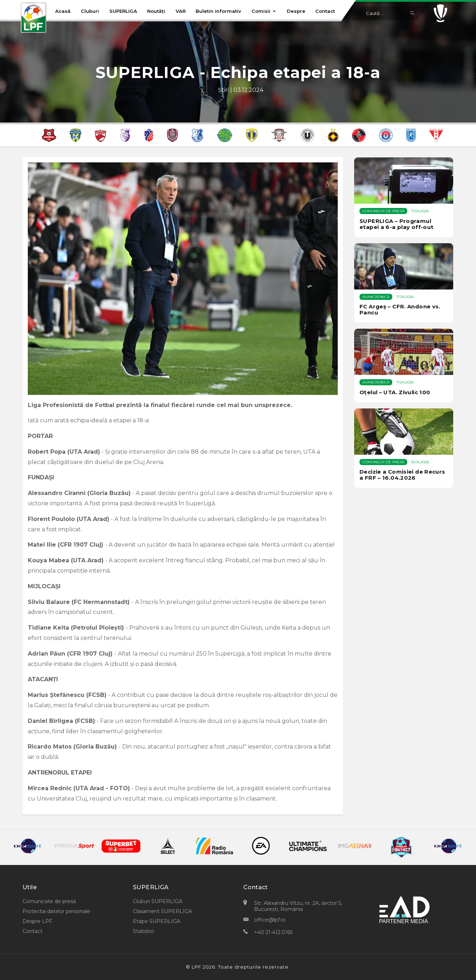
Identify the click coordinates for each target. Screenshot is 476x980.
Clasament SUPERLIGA (162, 911)
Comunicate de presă (49, 901)
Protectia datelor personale (56, 911)
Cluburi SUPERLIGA (158, 901)
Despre (296, 11)
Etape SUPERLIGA (157, 921)
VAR (181, 11)
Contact (325, 11)
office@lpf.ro (270, 920)
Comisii (264, 11)
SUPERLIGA (123, 11)
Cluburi (90, 11)
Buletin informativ (218, 11)
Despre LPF (37, 921)
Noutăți (156, 11)
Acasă (63, 11)
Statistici (143, 931)
